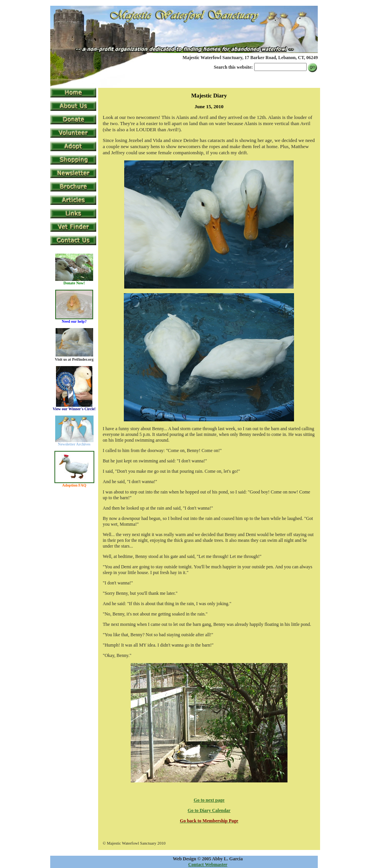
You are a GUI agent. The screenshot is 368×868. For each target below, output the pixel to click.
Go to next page (209, 800)
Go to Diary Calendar (209, 810)
